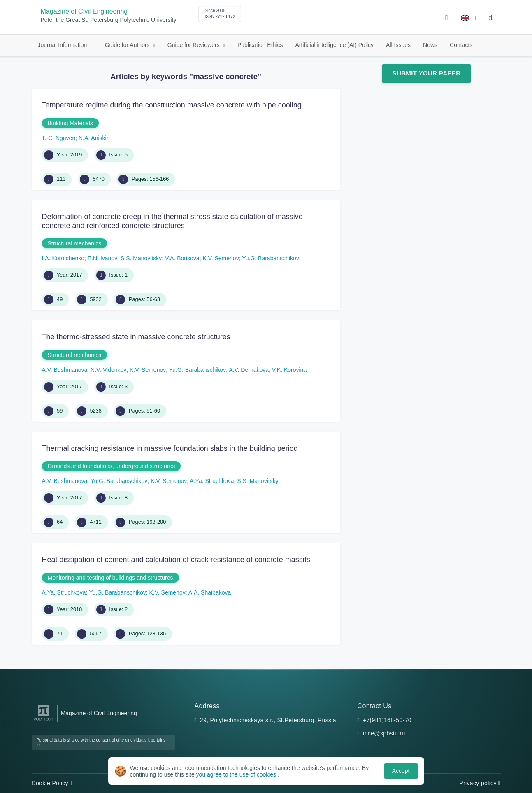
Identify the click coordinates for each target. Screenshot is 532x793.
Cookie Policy (52, 783)
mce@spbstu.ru (384, 733)
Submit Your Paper (427, 73)
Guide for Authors (128, 45)
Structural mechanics (75, 243)
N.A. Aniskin (94, 138)
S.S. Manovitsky (141, 258)
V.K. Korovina (289, 370)
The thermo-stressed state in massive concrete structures (136, 337)
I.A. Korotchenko (63, 258)
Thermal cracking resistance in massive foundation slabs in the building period (170, 448)
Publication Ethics (260, 45)
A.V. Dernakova (249, 370)
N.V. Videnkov (108, 370)
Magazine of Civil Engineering (84, 11)
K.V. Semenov (221, 258)
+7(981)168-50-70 (387, 720)
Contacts (461, 45)
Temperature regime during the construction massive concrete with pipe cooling (172, 105)
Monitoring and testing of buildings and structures (110, 578)
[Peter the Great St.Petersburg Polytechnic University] (43, 721)
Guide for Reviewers (194, 45)
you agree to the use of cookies (237, 774)
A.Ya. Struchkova (212, 481)
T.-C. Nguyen (59, 138)
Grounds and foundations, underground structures (112, 466)
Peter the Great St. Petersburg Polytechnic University (109, 20)
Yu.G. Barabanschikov (271, 258)
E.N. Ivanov (102, 258)
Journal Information (63, 45)
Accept (401, 771)
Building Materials (71, 123)
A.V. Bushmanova (65, 370)
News (430, 45)
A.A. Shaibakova (210, 592)
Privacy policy (480, 783)
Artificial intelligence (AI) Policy (334, 45)
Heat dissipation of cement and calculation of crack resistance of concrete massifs (176, 560)
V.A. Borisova (182, 258)
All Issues (398, 45)
